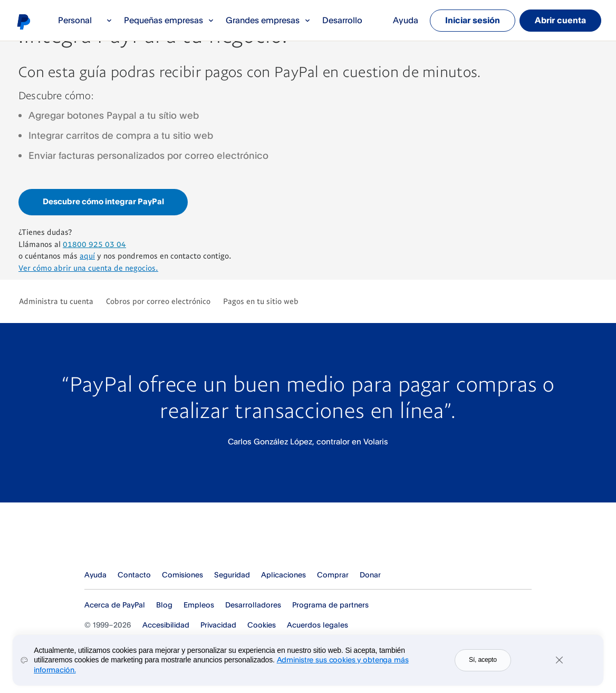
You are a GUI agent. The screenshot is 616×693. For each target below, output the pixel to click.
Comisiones (182, 575)
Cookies (262, 625)
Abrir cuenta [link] (560, 20)
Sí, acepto (483, 662)
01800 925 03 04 (94, 244)
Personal (85, 20)
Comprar (333, 575)
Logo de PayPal (23, 22)
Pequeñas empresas (169, 20)
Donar (370, 575)
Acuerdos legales (317, 625)
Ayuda (406, 20)
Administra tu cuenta (56, 301)
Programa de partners (330, 605)
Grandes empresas (268, 20)
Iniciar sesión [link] (473, 20)
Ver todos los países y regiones (524, 575)
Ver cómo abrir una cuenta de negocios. (88, 268)
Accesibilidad (166, 625)
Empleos (199, 605)
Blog (164, 605)
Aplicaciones (283, 575)
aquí (87, 255)
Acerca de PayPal (115, 605)
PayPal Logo (129, 539)
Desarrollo (342, 20)
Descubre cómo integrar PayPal (103, 201)
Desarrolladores (253, 605)
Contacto (134, 575)
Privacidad (218, 625)
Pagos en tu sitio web (261, 301)
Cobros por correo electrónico (158, 301)
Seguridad (232, 575)
